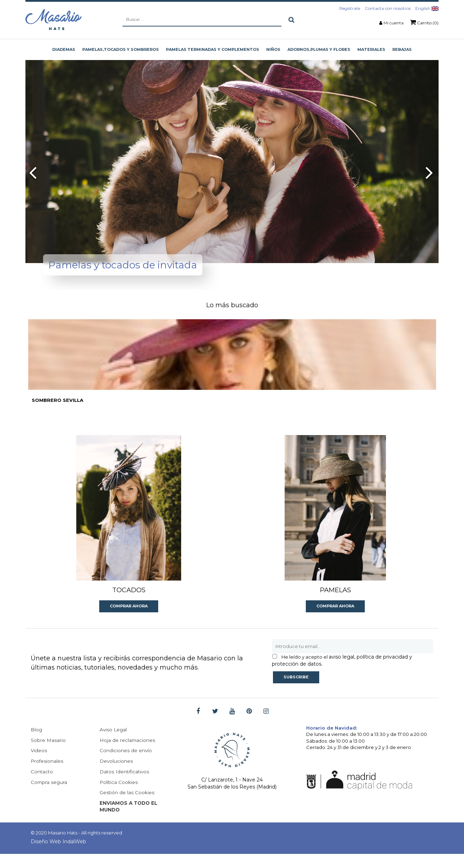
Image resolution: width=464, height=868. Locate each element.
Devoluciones (116, 775)
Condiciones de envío (126, 764)
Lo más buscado (232, 305)
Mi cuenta (394, 23)
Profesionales (47, 775)
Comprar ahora (129, 619)
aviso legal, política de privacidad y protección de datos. (342, 673)
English (427, 8)
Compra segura (49, 796)
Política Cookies (119, 796)
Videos (39, 764)
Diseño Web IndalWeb (58, 856)
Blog (37, 743)
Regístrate (350, 8)
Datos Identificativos (125, 785)
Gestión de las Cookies (127, 807)
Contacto (42, 785)
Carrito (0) (424, 22)
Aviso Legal (114, 743)
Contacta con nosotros (388, 8)
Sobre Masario (48, 754)
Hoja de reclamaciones (128, 754)
